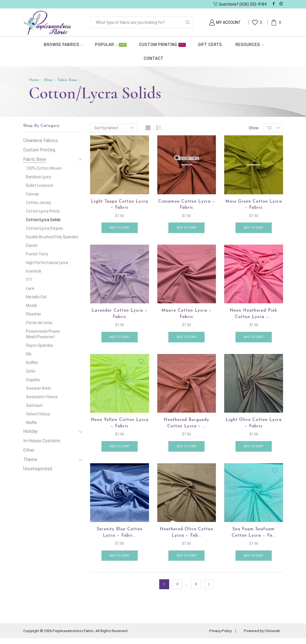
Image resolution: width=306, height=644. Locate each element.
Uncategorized (38, 469)
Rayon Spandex (40, 345)
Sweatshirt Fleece (42, 397)
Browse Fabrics (63, 45)
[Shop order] (114, 128)
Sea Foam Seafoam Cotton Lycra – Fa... (253, 537)
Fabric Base (68, 80)
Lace (30, 288)
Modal (31, 306)
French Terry (37, 254)
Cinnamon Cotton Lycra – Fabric (186, 205)
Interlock (34, 271)
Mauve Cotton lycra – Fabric (187, 316)
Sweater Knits (38, 388)
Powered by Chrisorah (261, 637)
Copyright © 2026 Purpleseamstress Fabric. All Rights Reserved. (79, 637)
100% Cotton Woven (44, 168)
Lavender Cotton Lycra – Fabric (119, 316)
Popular (111, 45)
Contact (154, 58)
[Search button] (188, 22)
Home (34, 80)
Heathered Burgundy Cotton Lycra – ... (186, 426)
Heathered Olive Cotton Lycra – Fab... (186, 537)
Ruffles (32, 363)
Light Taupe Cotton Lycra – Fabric (119, 205)
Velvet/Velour (38, 414)
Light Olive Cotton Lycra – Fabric (253, 426)
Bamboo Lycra (38, 177)
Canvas (32, 194)
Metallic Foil (36, 297)
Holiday (31, 431)
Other (29, 450)
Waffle (32, 423)
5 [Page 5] (196, 590)
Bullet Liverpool (39, 185)
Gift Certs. (211, 45)
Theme (30, 460)
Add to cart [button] (120, 229)
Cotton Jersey (39, 203)
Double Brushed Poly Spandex (52, 237)
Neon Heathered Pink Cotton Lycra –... (254, 316)
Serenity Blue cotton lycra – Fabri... (120, 537)
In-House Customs (42, 441)
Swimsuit (34, 405)
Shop (49, 80)
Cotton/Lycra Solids (43, 220)
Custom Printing (162, 45)
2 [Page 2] (177, 590)
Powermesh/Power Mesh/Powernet (43, 334)
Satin (31, 371)
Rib (29, 354)
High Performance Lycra (47, 263)
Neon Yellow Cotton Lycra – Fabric (120, 426)
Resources (249, 45)
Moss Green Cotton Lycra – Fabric (253, 205)
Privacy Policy (217, 637)
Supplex (33, 380)
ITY (29, 280)
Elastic (32, 245)
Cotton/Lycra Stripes (44, 228)
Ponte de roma (39, 323)
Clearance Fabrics (40, 140)
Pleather (34, 314)
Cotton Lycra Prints (43, 211)
